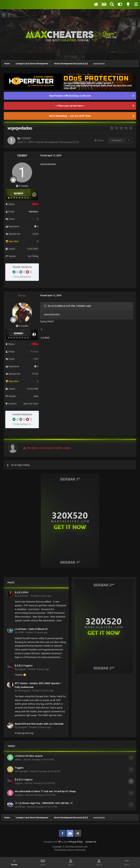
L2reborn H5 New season (29, 756)
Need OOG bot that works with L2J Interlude (39, 724)
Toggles (19, 768)
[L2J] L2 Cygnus (24, 665)
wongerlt (22, 727)
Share (99, 140)
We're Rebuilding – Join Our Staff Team (70, 116)
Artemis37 (23, 596)
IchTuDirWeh (21, 771)
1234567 (26, 138)
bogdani (19, 795)
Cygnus (22, 669)
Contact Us (91, 842)
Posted (41, 596)
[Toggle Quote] (46, 306)
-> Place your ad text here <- (70, 106)
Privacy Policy (76, 842)
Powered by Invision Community (70, 850)
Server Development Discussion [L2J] (58, 142)
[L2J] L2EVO (22, 592)
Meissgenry (24, 691)
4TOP (21, 632)
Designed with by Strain (57, 842)
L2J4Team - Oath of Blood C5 (31, 629)
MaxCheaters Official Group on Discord (70, 96)
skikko (18, 760)
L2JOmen (20, 807)
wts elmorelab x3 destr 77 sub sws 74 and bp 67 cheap (45, 791)
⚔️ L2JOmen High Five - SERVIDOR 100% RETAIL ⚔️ (44, 803)
